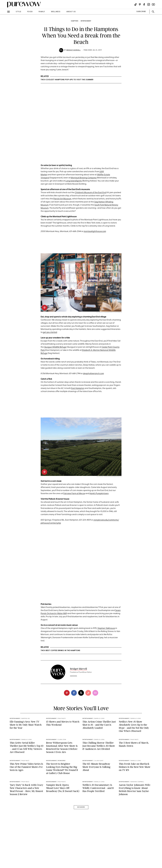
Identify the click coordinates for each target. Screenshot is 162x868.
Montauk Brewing (79, 183)
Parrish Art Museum (62, 204)
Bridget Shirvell (74, 50)
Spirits (79, 186)
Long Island (71, 186)
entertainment (86, 21)
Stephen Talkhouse (106, 638)
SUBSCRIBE (141, 12)
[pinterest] (44, 313)
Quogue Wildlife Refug (55, 352)
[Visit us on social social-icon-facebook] (144, 4)
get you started (50, 337)
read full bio (74, 686)
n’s (83, 198)
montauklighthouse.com (95, 236)
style (19, 12)
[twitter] (81, 703)
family (42, 12)
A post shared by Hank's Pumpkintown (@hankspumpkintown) (74, 606)
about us (71, 12)
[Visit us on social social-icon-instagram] (149, 4)
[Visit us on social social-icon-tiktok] (136, 4)
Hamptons (75, 21)
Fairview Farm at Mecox (74, 498)
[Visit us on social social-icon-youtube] (153, 4)
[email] (95, 703)
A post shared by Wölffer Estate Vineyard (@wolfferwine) (72, 163)
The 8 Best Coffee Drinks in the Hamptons (60, 661)
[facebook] (74, 703)
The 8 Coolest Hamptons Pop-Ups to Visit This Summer (67, 80)
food (30, 12)
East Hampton (78, 393)
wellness (56, 12)
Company (92, 183)
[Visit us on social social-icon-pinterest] (140, 4)
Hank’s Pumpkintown (99, 498)
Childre (78, 198)
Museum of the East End (95, 198)
